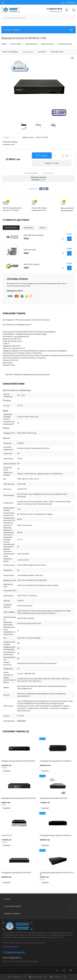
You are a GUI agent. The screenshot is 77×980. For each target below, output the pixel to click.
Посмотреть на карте (10, 947)
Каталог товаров (38, 30)
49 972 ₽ (19, 878)
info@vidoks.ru (15, 958)
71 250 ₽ (58, 804)
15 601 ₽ (19, 767)
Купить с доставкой (69, 239)
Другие (42, 228)
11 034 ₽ (19, 841)
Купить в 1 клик (52, 163)
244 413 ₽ (58, 767)
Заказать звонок (56, 11)
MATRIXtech (21, 721)
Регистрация (71, 2)
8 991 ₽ (19, 804)
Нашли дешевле (31, 173)
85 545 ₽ (58, 841)
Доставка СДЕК (11, 228)
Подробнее (7, 771)
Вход (63, 2)
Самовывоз (28, 228)
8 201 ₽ (58, 878)
